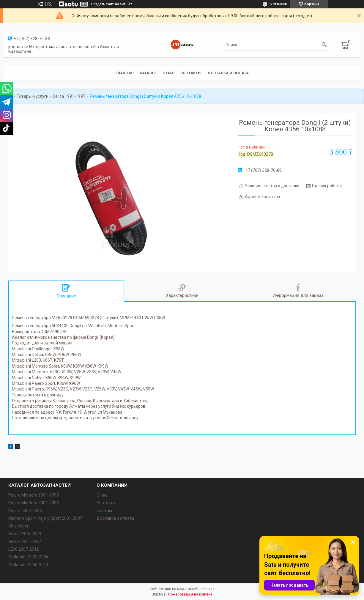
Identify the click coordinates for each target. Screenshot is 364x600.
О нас (168, 73)
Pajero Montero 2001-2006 (34, 503)
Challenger (18, 526)
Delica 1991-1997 (69, 96)
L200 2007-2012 (24, 549)
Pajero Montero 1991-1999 (34, 495)
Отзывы (104, 511)
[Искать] (324, 45)
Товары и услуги (33, 96)
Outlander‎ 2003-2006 (28, 557)
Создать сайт (102, 4)
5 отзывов (278, 4)
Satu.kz (208, 589)
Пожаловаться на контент (190, 594)
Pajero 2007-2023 (25, 511)
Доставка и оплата (228, 73)
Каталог (148, 73)
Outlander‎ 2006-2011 (28, 565)
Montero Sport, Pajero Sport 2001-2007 (45, 518)
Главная (125, 73)
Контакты (191, 73)
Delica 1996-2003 (25, 534)
